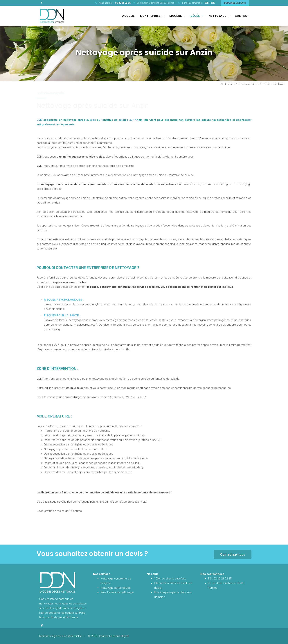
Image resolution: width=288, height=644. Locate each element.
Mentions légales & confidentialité (61, 636)
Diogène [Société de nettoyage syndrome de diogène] (177, 16)
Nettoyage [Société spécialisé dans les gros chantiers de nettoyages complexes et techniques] (219, 16)
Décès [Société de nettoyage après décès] (197, 16)
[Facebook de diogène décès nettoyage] (42, 626)
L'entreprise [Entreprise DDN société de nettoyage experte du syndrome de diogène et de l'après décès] (152, 16)
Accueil (229, 84)
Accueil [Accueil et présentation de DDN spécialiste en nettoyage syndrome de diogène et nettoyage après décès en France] (128, 16)
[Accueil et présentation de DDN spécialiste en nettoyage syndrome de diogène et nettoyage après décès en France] (52, 16)
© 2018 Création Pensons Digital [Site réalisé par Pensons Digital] (108, 636)
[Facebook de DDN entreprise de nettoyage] (42, 3)
